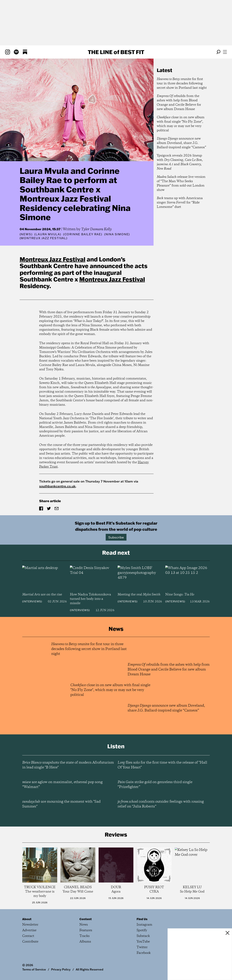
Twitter (142, 947)
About (27, 919)
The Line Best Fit (116, 52)
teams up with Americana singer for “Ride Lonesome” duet (180, 203)
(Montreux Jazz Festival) (44, 238)
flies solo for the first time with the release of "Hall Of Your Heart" (162, 765)
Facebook (144, 953)
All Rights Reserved (89, 969)
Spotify (142, 930)
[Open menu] (225, 52)
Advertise (29, 930)
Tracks (85, 936)
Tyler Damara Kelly (96, 229)
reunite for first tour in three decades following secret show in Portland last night (182, 84)
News (26, 234)
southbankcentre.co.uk (57, 486)
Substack (143, 936)
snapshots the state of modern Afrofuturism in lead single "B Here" (68, 765)
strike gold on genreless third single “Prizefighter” (155, 785)
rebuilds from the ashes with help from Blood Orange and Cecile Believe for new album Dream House (179, 103)
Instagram (144, 925)
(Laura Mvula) (48, 234)
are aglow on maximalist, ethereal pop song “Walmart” (62, 785)
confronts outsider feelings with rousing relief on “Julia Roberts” (161, 804)
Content (86, 919)
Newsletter (30, 925)
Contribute (30, 942)
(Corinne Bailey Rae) (83, 234)
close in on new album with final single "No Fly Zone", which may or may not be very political (181, 124)
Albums (85, 942)
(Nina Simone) (117, 234)
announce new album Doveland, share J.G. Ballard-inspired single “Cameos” (181, 143)
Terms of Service (34, 969)
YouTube (143, 942)
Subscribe (116, 537)
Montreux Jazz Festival (53, 259)
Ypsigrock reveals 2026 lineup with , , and (180, 162)
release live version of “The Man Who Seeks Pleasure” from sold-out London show (181, 183)
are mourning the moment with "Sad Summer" (61, 804)
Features (86, 930)
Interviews (32, 601)
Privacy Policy (61, 969)
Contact (28, 936)
